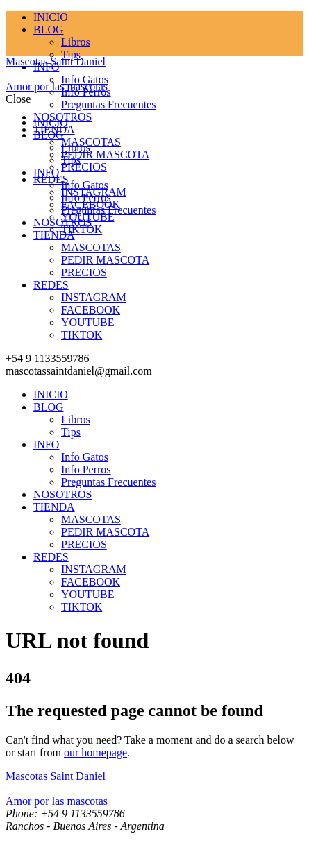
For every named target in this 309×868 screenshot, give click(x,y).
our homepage (95, 752)
